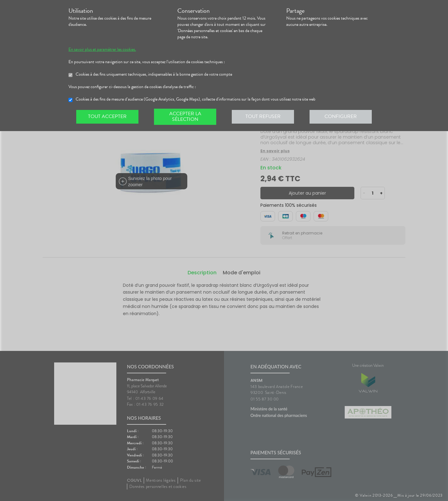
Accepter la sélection (185, 116)
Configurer (341, 116)
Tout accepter (107, 116)
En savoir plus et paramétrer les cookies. (102, 50)
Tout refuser (263, 116)
